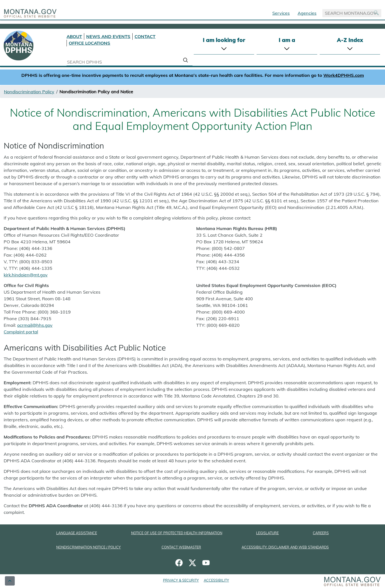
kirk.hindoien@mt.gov (26, 275)
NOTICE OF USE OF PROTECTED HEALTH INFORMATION (177, 533)
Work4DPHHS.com (344, 75)
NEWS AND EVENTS (108, 36)
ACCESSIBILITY (216, 580)
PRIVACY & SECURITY (181, 580)
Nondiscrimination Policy (29, 92)
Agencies (307, 13)
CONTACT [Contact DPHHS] (145, 36)
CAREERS (321, 533)
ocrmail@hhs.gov (35, 325)
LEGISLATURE (267, 533)
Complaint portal (21, 332)
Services (281, 13)
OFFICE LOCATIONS (89, 43)
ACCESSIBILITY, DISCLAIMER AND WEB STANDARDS (285, 547)
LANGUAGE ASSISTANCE (77, 533)
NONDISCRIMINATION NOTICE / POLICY (89, 547)
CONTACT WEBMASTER (181, 547)
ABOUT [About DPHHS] (74, 36)
